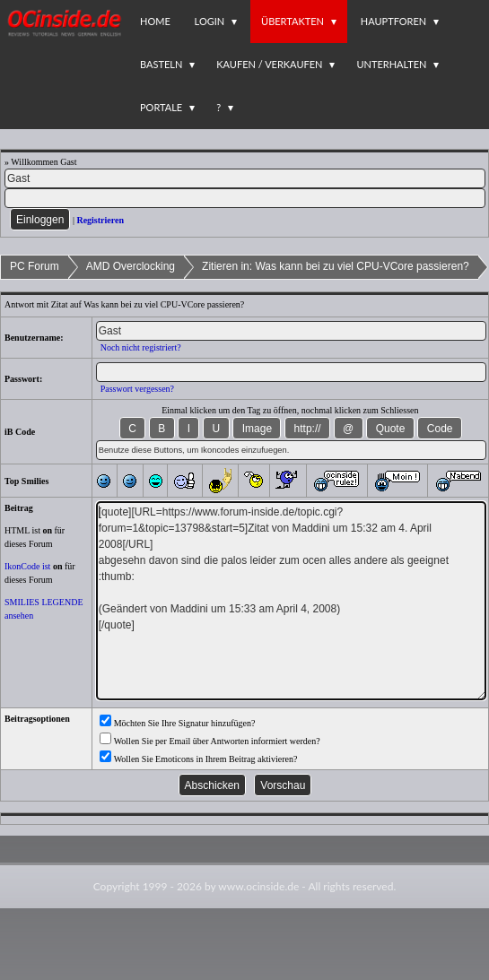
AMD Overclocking (131, 266)
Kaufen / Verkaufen (269, 64)
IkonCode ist (27, 566)
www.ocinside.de (258, 886)
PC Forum (35, 266)
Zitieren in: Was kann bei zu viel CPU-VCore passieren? (336, 266)
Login (210, 21)
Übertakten (293, 21)
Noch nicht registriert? (141, 347)
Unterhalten (391, 64)
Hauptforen (393, 21)
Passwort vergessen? (137, 389)
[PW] (245, 198)
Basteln (161, 64)
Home (155, 21)
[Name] (245, 178)
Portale (161, 107)
